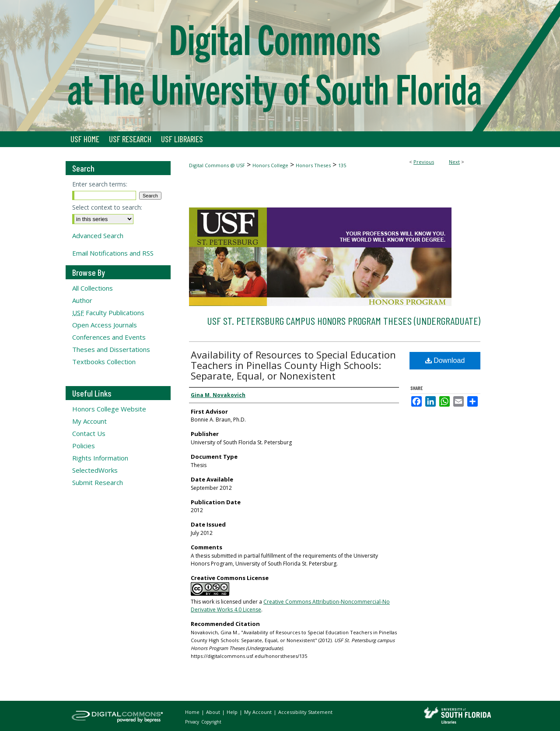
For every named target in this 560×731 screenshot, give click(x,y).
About (214, 712)
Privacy (193, 722)
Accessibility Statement (305, 712)
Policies (84, 446)
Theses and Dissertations (111, 349)
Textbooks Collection (104, 362)
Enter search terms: (100, 184)
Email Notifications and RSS (113, 253)
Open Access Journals (105, 325)
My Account (89, 421)
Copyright (211, 722)
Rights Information (100, 458)
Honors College (270, 165)
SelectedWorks (95, 470)
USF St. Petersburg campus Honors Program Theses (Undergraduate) (344, 321)
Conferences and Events (109, 337)
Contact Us (89, 433)
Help (233, 712)
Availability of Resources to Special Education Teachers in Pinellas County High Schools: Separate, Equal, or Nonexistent (293, 365)
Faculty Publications (108, 313)
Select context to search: (107, 207)
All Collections (93, 288)
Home (193, 712)
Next (454, 162)
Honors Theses (313, 165)
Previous (424, 162)
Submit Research (98, 482)
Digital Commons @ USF (217, 165)
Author (82, 300)
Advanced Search (98, 235)
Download (445, 360)
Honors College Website (109, 409)
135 (342, 165)
